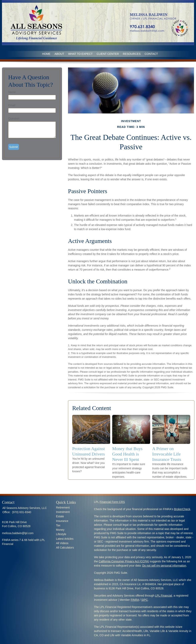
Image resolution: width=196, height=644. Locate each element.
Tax (58, 525)
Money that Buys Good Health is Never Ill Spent (127, 454)
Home (46, 54)
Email (12, 105)
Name (12, 92)
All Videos (62, 543)
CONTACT (151, 54)
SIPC (144, 600)
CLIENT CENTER (108, 54)
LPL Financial (164, 596)
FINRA (135, 600)
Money (60, 530)
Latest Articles (65, 539)
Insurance (62, 521)
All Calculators (65, 548)
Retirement (63, 508)
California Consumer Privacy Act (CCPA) (124, 561)
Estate (60, 516)
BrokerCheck (182, 509)
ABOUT (59, 54)
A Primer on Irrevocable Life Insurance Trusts (167, 454)
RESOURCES (132, 54)
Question (14, 118)
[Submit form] (14, 147)
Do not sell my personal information (164, 566)
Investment (63, 512)
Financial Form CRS (112, 502)
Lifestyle (61, 534)
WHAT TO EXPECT (80, 54)
